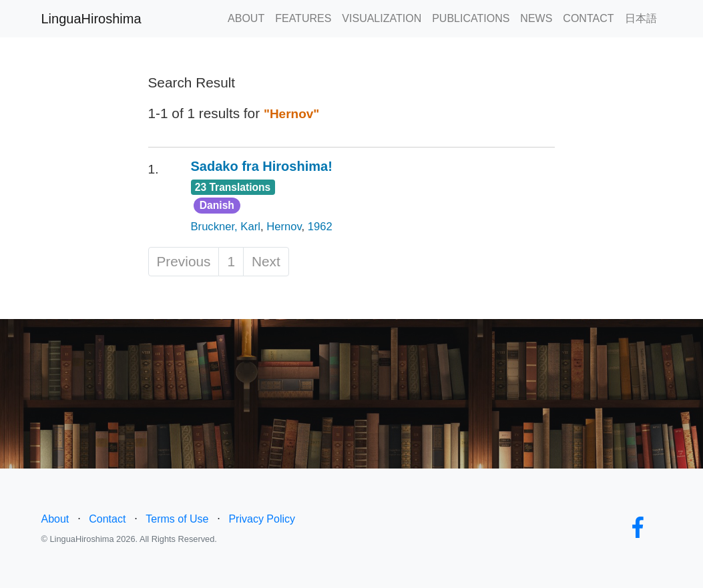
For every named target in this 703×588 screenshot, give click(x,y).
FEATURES (303, 18)
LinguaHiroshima (91, 19)
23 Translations (233, 187)
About (55, 519)
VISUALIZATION (382, 18)
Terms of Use (177, 519)
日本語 (641, 18)
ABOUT (246, 18)
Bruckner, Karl (226, 227)
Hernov (284, 227)
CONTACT (588, 18)
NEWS (536, 18)
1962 (320, 227)
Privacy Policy (262, 519)
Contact (107, 519)
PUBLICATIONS (471, 18)
